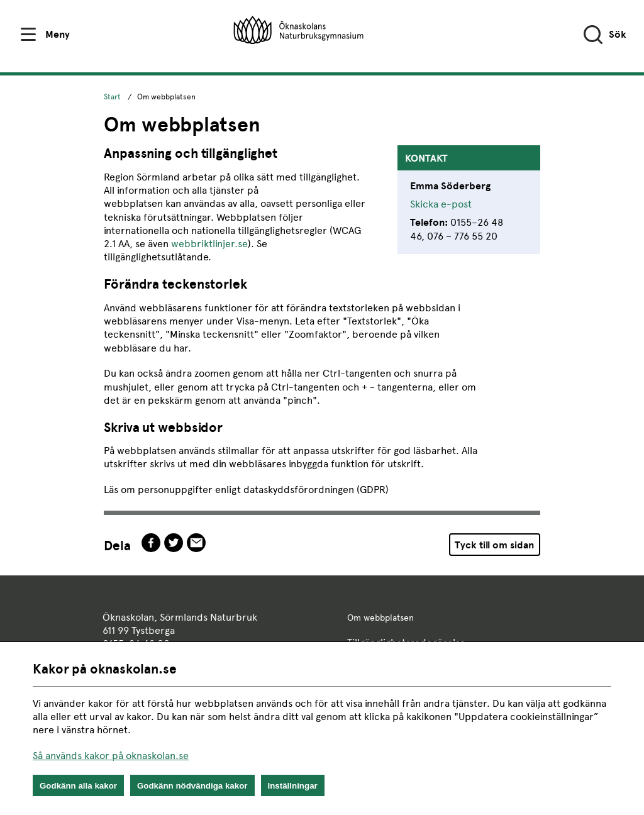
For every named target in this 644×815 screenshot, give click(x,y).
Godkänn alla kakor (78, 786)
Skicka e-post (441, 204)
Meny (58, 34)
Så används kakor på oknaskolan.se (111, 756)
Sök (618, 34)
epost (196, 543)
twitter (174, 543)
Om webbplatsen (380, 618)
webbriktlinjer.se (209, 244)
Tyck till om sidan (494, 545)
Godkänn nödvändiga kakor (192, 786)
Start (112, 97)
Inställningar (293, 786)
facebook (151, 543)
